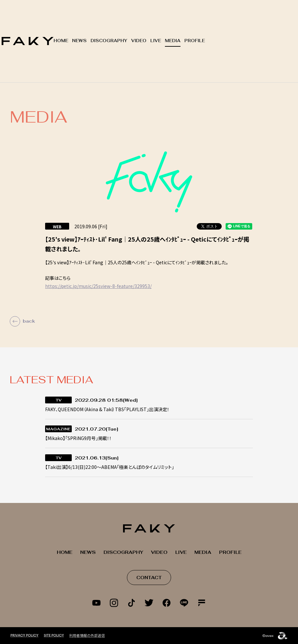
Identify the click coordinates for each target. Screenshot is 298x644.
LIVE (156, 41)
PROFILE (195, 41)
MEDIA (173, 41)
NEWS (79, 41)
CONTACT (149, 578)
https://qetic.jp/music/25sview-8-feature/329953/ (98, 286)
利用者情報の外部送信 (87, 635)
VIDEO (139, 41)
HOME (61, 41)
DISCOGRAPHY (109, 41)
